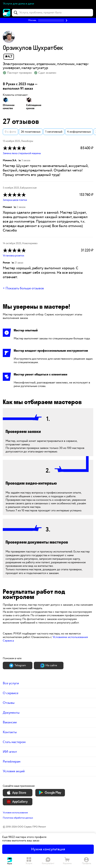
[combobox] (52, 13)
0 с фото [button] (10, 132)
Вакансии (10, 722)
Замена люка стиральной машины (22, 153)
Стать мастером (14, 742)
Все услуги (11, 683)
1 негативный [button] (54, 132)
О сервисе (11, 693)
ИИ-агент (10, 752)
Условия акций (14, 771)
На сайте (49, 665)
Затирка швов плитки (15, 200)
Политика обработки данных (18, 818)
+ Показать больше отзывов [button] (23, 288)
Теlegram (18, 665)
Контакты (10, 732)
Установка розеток (14, 256)
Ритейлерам (12, 762)
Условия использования (15, 813)
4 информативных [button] (79, 132)
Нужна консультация (48, 849)
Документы (11, 713)
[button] (48, 20)
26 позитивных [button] (31, 132)
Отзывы (9, 703)
